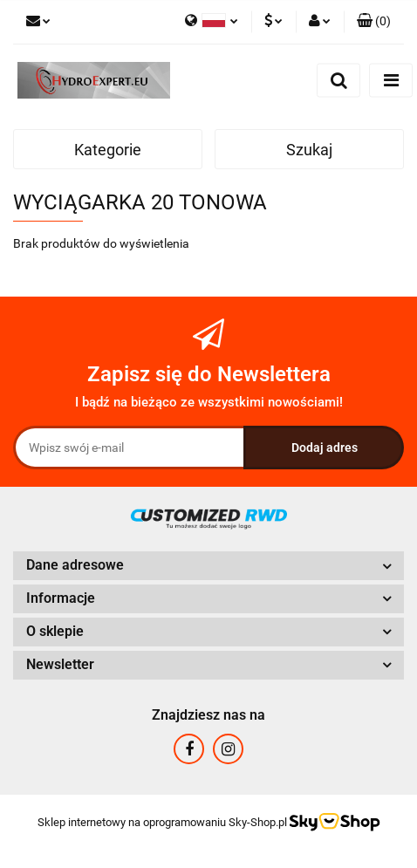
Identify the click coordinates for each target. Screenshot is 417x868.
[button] (374, 22)
